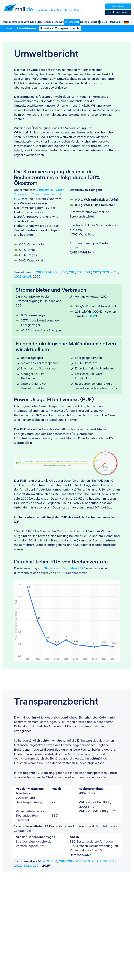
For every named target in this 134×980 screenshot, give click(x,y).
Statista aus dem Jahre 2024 (65, 568)
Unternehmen (72, 22)
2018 (80, 272)
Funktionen (18, 22)
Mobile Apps (44, 22)
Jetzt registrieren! (118, 12)
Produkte (31, 22)
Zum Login (118, 6)
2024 (27, 276)
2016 (64, 272)
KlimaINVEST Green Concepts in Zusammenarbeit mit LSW (39, 194)
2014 (48, 272)
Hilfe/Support (116, 22)
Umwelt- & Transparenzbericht (60, 28)
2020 (97, 272)
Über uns (9, 28)
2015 (56, 272)
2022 (114, 272)
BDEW (91, 316)
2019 (88, 272)
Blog (105, 22)
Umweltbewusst (27, 28)
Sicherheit (58, 22)
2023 (18, 276)
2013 (39, 272)
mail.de (7, 22)
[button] (128, 22)
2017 (72, 272)
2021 (106, 272)
